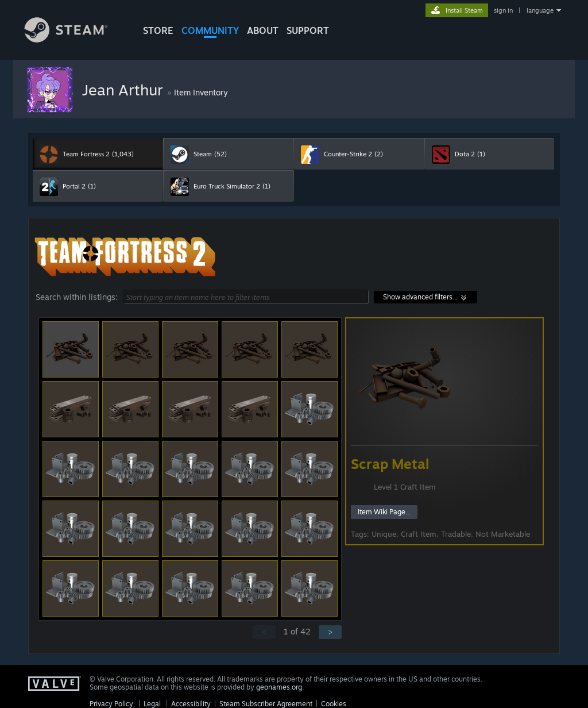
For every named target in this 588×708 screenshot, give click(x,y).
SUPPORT (308, 30)
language (540, 10)
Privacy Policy (111, 704)
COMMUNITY (210, 30)
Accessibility (191, 704)
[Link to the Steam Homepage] (75, 39)
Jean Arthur (125, 90)
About (263, 30)
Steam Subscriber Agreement (266, 704)
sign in (503, 10)
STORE (158, 30)
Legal (152, 704)
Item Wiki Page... (384, 512)
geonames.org (279, 687)
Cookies (334, 704)
